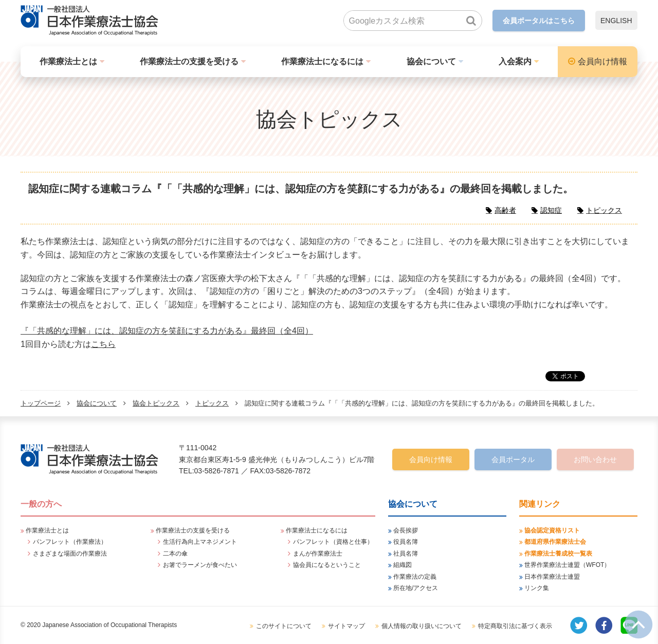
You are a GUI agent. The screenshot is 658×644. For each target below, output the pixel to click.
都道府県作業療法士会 (555, 542)
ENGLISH (616, 21)
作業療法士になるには (322, 61)
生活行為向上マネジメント (200, 542)
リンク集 (537, 588)
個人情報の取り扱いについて (422, 626)
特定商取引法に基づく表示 (515, 626)
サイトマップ (346, 626)
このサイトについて (284, 626)
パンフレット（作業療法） (70, 542)
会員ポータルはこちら (539, 21)
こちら (103, 344)
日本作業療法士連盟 (552, 577)
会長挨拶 (406, 530)
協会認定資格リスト (552, 530)
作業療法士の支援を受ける (189, 61)
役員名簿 (406, 542)
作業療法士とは (68, 61)
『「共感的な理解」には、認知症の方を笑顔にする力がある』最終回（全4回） (167, 331)
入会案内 (515, 61)
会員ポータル (513, 459)
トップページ (41, 403)
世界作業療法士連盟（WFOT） (567, 565)
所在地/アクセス (416, 588)
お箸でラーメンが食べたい (200, 565)
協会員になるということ (327, 565)
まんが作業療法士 (318, 554)
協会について (431, 61)
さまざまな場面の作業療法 (70, 554)
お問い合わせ (595, 459)
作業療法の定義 (415, 577)
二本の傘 (175, 554)
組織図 (403, 565)
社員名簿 (406, 554)
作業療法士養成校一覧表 (558, 554)
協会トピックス (156, 403)
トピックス (212, 403)
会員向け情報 (602, 61)
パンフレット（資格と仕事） (333, 542)
